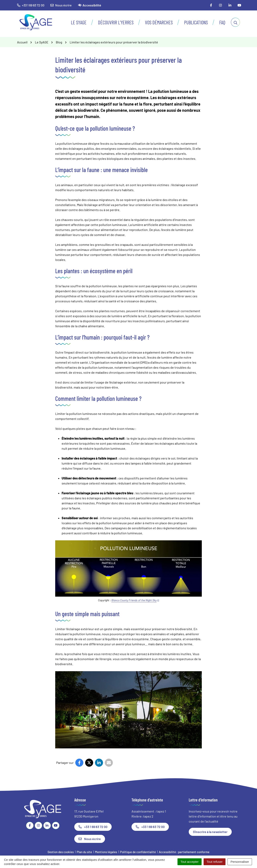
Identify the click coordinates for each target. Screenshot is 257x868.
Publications (196, 22)
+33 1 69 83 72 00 (93, 827)
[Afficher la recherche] (235, 22)
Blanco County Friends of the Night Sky (135, 600)
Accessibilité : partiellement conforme (184, 852)
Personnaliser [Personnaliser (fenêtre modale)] (240, 862)
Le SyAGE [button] (79, 22)
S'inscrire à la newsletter (210, 832)
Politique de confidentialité (138, 852)
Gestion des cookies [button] (61, 852)
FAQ (222, 22)
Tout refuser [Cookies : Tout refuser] (215, 862)
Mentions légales (106, 852)
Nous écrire (61, 5)
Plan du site (84, 852)
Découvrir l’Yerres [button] (116, 22)
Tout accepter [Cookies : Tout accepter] (190, 862)
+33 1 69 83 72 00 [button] (31, 5)
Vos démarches (159, 22)
